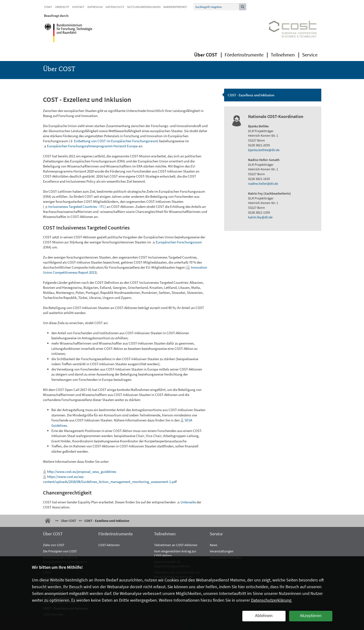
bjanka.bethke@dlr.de (264, 150)
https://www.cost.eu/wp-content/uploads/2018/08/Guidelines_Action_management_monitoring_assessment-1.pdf (110, 479)
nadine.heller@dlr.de (263, 184)
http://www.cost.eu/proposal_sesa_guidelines (82, 472)
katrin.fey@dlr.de (260, 217)
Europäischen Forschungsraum (179, 242)
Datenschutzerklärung (271, 600)
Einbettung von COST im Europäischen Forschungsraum (116, 141)
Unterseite (188, 502)
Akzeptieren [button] (311, 615)
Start (48, 7)
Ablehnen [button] (264, 615)
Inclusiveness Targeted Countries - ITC (76, 207)
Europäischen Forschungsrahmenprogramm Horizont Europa (92, 146)
